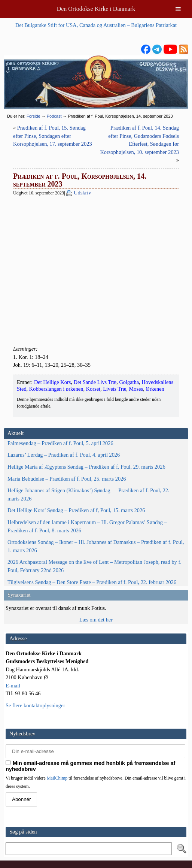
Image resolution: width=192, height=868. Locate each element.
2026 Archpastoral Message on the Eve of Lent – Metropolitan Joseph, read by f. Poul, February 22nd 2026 (95, 566)
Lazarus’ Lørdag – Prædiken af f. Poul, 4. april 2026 (64, 455)
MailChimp (57, 778)
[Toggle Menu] (178, 9)
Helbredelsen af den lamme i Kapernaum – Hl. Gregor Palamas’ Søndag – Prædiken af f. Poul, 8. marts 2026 (87, 526)
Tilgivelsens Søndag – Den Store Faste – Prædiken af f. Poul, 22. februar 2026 (92, 582)
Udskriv (82, 193)
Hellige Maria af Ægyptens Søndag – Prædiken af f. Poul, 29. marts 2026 (86, 467)
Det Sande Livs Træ (95, 382)
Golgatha (129, 382)
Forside (33, 116)
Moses (136, 389)
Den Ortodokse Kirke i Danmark (96, 9)
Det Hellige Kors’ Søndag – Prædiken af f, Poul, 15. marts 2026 (76, 510)
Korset (93, 389)
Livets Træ (115, 389)
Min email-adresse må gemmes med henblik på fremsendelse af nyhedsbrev (90, 766)
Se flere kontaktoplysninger (35, 705)
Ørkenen (155, 389)
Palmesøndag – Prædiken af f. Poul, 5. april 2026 (60, 443)
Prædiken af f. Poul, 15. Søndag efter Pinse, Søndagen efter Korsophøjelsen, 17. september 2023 (53, 136)
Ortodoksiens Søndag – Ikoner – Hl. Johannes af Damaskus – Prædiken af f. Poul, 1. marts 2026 (96, 546)
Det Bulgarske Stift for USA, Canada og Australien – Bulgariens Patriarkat (96, 25)
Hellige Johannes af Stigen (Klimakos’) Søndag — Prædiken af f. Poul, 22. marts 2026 (88, 495)
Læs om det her (96, 620)
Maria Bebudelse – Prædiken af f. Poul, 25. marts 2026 (67, 479)
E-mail (13, 686)
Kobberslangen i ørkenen (56, 389)
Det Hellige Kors (52, 382)
